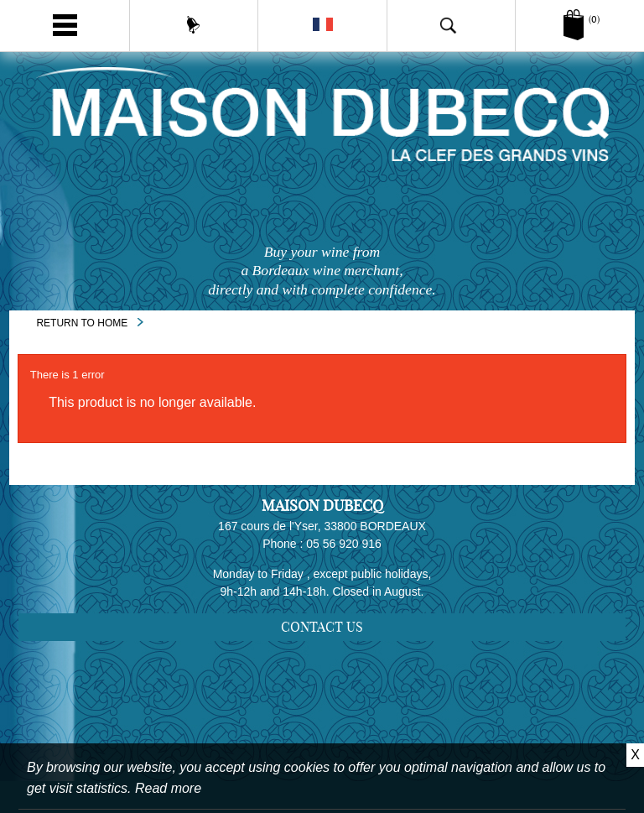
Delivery (330, 706)
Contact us (322, 630)
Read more (168, 788)
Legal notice (330, 730)
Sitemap (329, 683)
